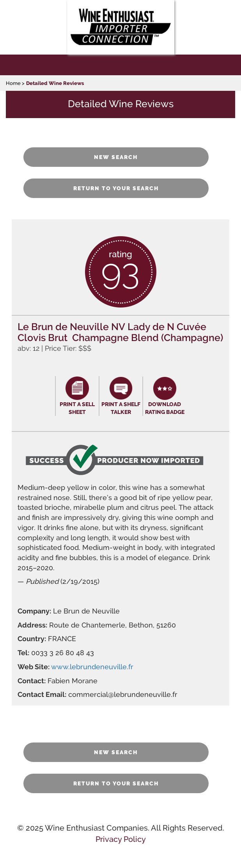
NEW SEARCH (116, 157)
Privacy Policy (121, 839)
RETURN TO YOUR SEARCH (116, 188)
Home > (15, 83)
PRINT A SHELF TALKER (121, 408)
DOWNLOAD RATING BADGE (165, 408)
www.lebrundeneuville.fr (92, 667)
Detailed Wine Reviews (55, 83)
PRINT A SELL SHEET (77, 408)
